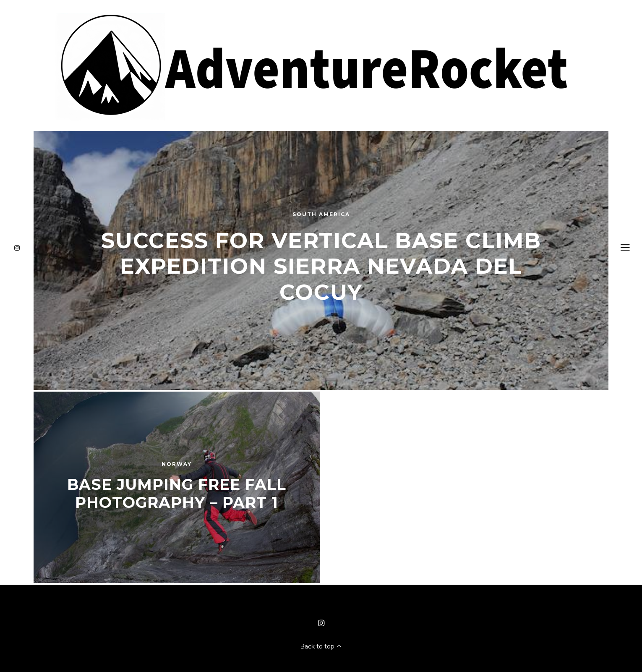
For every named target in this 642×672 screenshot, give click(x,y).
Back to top (321, 646)
